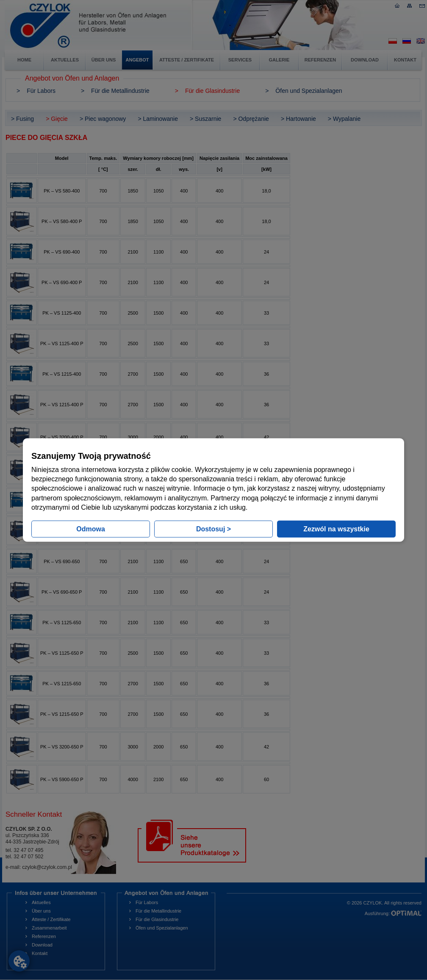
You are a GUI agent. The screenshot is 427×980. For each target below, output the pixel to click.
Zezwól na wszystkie (336, 529)
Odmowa (91, 529)
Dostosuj (213, 529)
